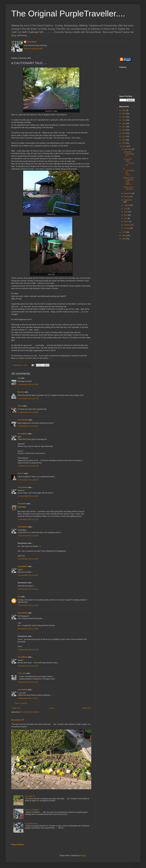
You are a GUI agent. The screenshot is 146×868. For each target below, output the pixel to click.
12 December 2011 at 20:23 (28, 536)
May (126, 215)
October (127, 197)
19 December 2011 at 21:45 (28, 682)
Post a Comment (21, 703)
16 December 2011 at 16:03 (28, 629)
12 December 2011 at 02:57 (28, 480)
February (128, 225)
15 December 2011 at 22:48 (28, 605)
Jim (19, 597)
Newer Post (16, 708)
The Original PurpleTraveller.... (68, 13)
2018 (124, 124)
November (128, 193)
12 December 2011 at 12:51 (28, 496)
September (128, 200)
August (127, 205)
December (128, 149)
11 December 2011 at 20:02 (28, 412)
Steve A (21, 473)
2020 (124, 117)
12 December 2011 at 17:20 (28, 519)
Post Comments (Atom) (30, 712)
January (127, 228)
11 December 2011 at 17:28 (28, 398)
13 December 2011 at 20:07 (28, 575)
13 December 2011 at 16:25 (28, 559)
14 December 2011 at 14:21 (28, 589)
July (126, 209)
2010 (124, 232)
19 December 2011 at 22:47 (28, 698)
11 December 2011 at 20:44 (28, 426)
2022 (124, 110)
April (126, 218)
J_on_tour (22, 673)
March (127, 222)
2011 (124, 146)
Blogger (83, 856)
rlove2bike (22, 504)
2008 (124, 239)
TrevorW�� (32, 42)
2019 (124, 120)
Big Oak (21, 392)
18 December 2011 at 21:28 (28, 650)
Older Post (87, 708)
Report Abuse (18, 845)
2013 (124, 140)
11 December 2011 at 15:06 (28, 384)
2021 (124, 114)
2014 (124, 137)
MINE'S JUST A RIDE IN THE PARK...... (129, 181)
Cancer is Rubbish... (32, 810)
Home (52, 708)
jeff (19, 378)
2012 (124, 143)
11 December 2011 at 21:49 (28, 466)
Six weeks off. (18, 720)
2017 (124, 127)
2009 (124, 236)
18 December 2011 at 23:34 (28, 666)
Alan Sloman (23, 420)
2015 (124, 133)
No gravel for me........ (33, 824)
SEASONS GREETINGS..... (129, 154)
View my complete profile (33, 49)
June (126, 212)
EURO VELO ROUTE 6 (128, 188)
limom (20, 406)
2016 (124, 130)
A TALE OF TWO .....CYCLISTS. (129, 162)
